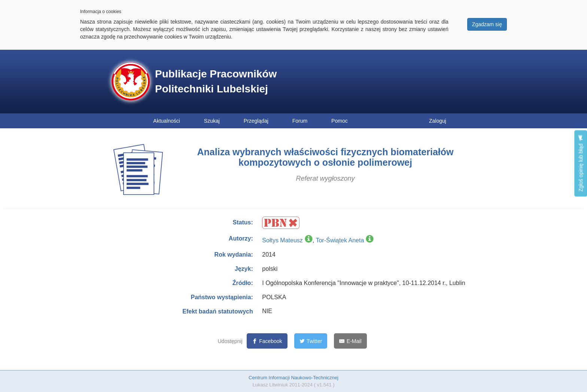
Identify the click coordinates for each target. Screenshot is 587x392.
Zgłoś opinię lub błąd (581, 163)
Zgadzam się (487, 24)
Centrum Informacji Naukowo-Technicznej (293, 378)
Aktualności (167, 121)
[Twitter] (311, 341)
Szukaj (212, 121)
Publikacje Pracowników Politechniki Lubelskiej (216, 81)
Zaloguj (438, 121)
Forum (300, 121)
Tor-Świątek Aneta (340, 240)
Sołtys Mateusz (282, 240)
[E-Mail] (350, 341)
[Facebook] (267, 341)
